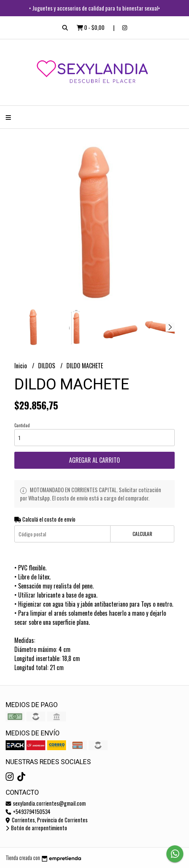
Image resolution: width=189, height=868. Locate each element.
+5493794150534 (28, 812)
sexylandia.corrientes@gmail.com (46, 803)
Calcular (142, 534)
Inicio (21, 366)
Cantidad (22, 425)
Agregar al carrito (94, 460)
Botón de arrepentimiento (36, 828)
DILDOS (47, 366)
